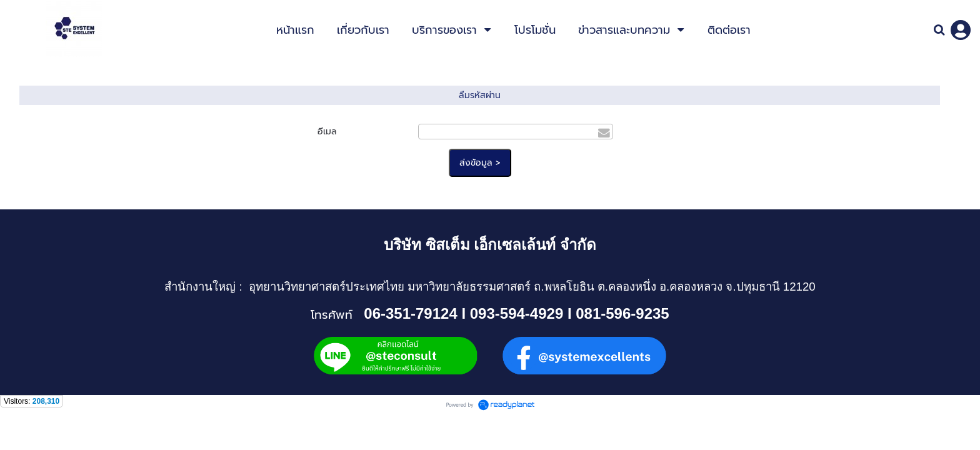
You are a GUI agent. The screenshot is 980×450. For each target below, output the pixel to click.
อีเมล (327, 132)
